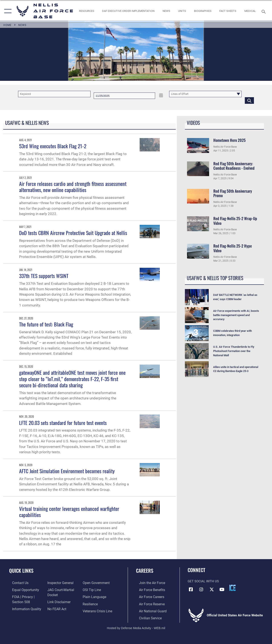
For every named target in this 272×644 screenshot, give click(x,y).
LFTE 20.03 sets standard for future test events (63, 423)
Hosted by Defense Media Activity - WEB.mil (136, 627)
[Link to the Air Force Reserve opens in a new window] (149, 603)
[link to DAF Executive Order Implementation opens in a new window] (128, 11)
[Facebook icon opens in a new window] (191, 589)
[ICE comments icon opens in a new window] (232, 588)
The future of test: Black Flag (46, 324)
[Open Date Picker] (161, 95)
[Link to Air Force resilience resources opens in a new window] (91, 603)
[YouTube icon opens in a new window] (222, 589)
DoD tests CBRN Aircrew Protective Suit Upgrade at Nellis (73, 233)
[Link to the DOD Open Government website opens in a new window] (96, 583)
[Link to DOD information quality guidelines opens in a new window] (23, 608)
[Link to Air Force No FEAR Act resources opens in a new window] (56, 608)
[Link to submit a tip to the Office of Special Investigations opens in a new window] (92, 590)
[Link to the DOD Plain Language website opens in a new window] (94, 596)
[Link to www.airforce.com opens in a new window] (149, 583)
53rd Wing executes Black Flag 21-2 (53, 146)
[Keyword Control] (54, 94)
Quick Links (21, 571)
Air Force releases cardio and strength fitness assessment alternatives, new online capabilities (73, 187)
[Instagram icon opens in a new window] (201, 589)
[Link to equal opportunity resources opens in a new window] (22, 590)
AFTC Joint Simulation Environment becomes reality (67, 471)
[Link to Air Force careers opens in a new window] (148, 596)
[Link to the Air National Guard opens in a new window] (149, 610)
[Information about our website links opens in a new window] (57, 601)
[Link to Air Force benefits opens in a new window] (149, 590)
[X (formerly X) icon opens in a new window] (212, 589)
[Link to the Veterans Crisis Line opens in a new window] (98, 610)
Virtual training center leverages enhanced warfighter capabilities (69, 512)
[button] (7, 11)
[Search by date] (124, 96)
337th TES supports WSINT (44, 276)
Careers (145, 571)
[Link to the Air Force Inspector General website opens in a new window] (59, 583)
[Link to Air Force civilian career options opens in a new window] (147, 617)
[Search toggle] (264, 11)
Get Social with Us (203, 581)
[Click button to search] (249, 100)
